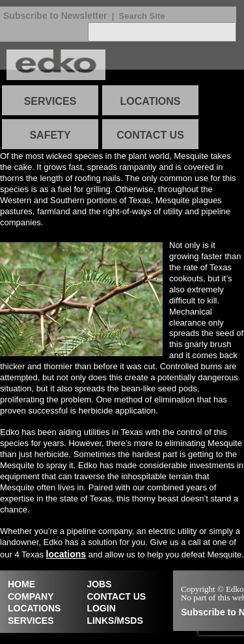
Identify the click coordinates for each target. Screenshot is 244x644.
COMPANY (31, 596)
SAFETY (50, 135)
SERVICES (50, 101)
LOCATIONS (150, 101)
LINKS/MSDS (115, 621)
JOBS (99, 584)
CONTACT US (150, 135)
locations (66, 554)
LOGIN (101, 608)
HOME (21, 584)
